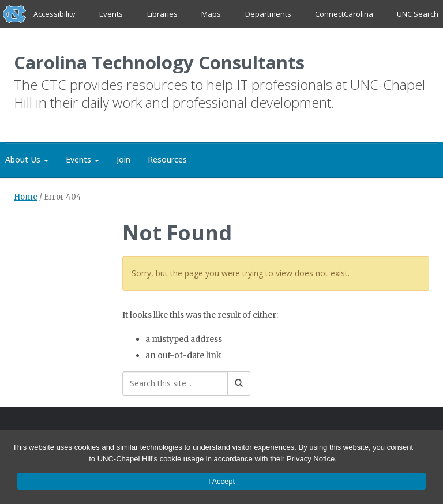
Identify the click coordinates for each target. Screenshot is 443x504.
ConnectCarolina (344, 14)
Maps (211, 14)
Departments (268, 14)
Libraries (162, 14)
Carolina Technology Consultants (160, 63)
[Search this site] (175, 384)
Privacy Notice (311, 459)
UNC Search (418, 14)
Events (112, 14)
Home (26, 198)
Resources (167, 160)
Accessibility (55, 14)
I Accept (221, 481)
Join (123, 160)
